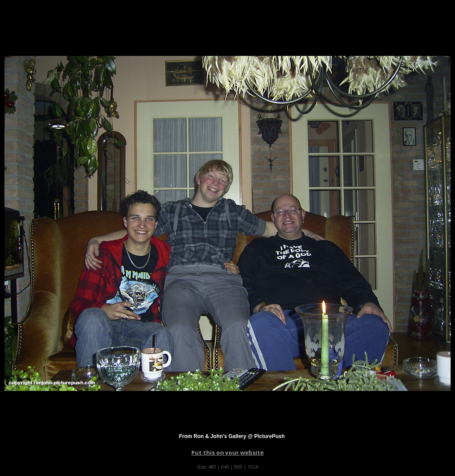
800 (238, 467)
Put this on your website (227, 452)
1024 (253, 467)
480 (212, 467)
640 (225, 467)
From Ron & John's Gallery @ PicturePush (232, 436)
